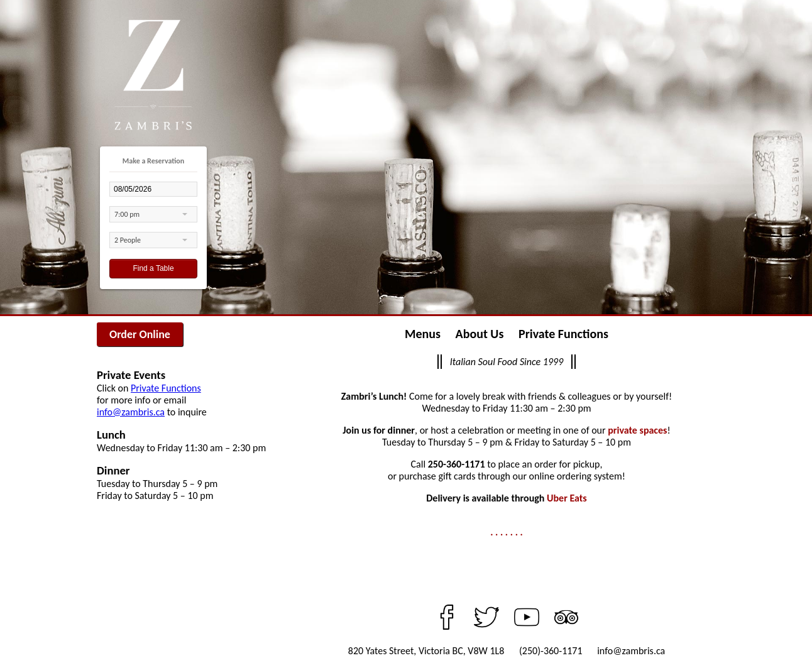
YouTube (527, 617)
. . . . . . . (507, 532)
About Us (480, 334)
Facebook (447, 617)
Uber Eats (567, 498)
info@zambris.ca (131, 412)
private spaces (637, 430)
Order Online (140, 334)
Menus (423, 334)
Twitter (486, 617)
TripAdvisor (566, 617)
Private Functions (166, 388)
